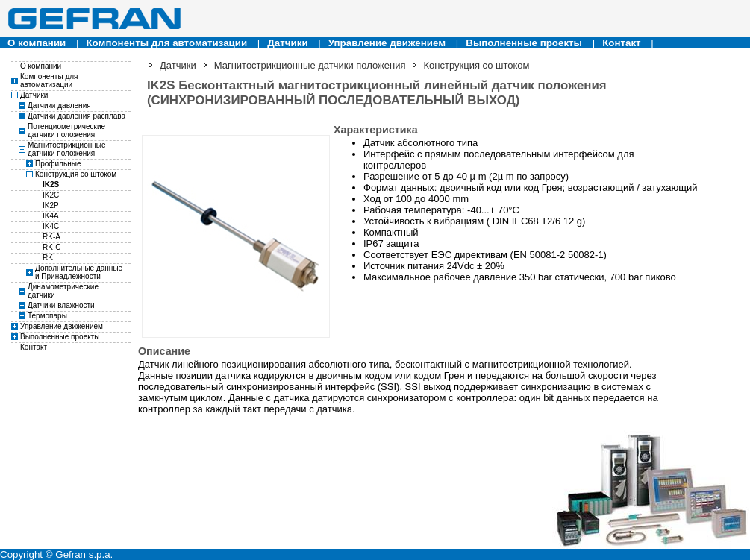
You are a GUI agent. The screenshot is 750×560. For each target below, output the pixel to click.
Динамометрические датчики (63, 291)
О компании (37, 43)
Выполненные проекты (524, 43)
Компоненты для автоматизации (166, 43)
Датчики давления (59, 106)
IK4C (51, 226)
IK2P (51, 205)
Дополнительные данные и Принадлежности (79, 272)
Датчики (287, 43)
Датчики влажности (61, 305)
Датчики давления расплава (76, 116)
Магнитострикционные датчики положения (67, 149)
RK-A (51, 237)
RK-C (51, 247)
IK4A (51, 216)
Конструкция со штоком (76, 174)
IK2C (51, 195)
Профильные (58, 164)
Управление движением (387, 43)
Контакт (621, 43)
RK (48, 258)
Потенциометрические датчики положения (66, 130)
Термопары (47, 316)
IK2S (51, 185)
